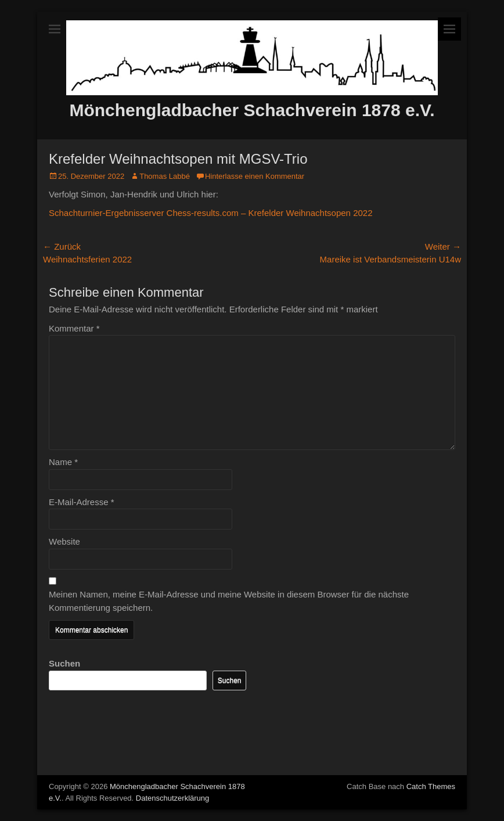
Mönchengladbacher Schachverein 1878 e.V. (252, 110)
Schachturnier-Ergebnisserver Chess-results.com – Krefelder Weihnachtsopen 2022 (211, 213)
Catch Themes (431, 786)
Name (63, 462)
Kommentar (74, 328)
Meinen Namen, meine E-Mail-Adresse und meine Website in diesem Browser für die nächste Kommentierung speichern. (229, 601)
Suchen (64, 663)
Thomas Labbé (165, 176)
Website (64, 541)
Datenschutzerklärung (172, 798)
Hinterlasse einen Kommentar (255, 176)
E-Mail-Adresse (82, 502)
